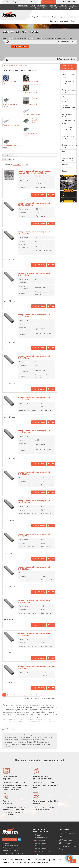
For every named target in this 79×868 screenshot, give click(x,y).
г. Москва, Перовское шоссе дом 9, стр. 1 (68, 846)
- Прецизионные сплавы (68, 122)
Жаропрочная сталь (31, 82)
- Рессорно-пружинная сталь (68, 129)
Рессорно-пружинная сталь (36, 121)
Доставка (53, 6)
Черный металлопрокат (41, 17)
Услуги (32, 6)
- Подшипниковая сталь (68, 114)
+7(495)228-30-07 (56, 8)
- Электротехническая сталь (69, 145)
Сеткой (25, 164)
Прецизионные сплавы (12, 125)
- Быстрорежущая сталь (68, 75)
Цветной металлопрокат (59, 21)
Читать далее (8, 728)
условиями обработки (47, 860)
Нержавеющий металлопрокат (64, 17)
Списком (17, 164)
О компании (23, 6)
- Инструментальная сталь (69, 90)
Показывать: (7, 160)
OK (73, 861)
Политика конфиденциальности (10, 844)
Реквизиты (63, 6)
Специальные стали (43, 851)
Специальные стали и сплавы (17, 66)
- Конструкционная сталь (68, 99)
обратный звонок (20, 47)
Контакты (73, 6)
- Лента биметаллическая (68, 107)
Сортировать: (8, 155)
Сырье (73, 21)
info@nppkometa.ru (39, 8)
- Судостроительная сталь (69, 136)
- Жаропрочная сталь (68, 82)
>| (38, 695)
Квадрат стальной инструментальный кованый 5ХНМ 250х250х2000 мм (35, 172)
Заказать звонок (49, 2)
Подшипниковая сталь (32, 115)
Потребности (42, 6)
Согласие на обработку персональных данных (12, 849)
